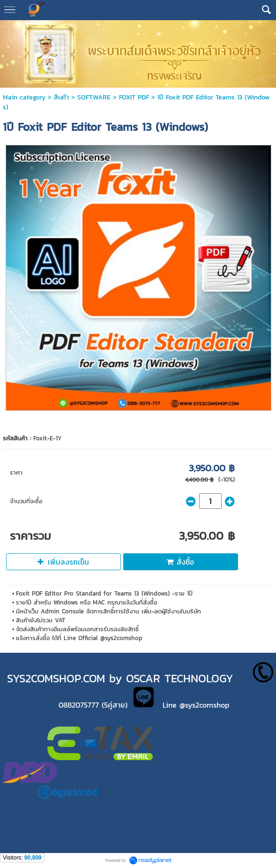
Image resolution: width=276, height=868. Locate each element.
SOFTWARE (94, 97)
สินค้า (61, 97)
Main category (24, 97)
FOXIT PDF (134, 97)
